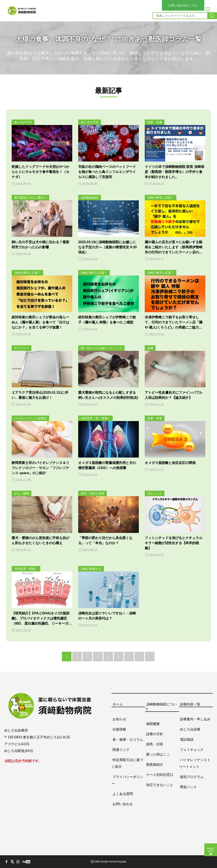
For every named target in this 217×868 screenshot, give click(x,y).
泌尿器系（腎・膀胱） (96, 418)
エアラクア (22, 348)
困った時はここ (158, 754)
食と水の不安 (23, 122)
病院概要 (153, 724)
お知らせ (119, 719)
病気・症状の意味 (93, 493)
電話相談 (187, 739)
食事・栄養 (155, 122)
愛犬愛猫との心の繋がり (31, 198)
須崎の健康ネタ (91, 569)
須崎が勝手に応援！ (161, 198)
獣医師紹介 (155, 764)
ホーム (118, 704)
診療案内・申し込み (195, 719)
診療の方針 (155, 734)
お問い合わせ (123, 804)
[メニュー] (208, 9)
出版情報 (119, 729)
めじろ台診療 (190, 729)
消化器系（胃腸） (26, 569)
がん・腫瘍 (22, 493)
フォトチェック (192, 749)
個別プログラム (192, 777)
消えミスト (155, 493)
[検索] (212, 16)
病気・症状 (155, 744)
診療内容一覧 (190, 704)
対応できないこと (160, 785)
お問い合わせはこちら (183, 5)
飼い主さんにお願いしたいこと (102, 348)
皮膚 (150, 348)
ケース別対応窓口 (160, 775)
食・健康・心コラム (128, 739)
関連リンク (121, 749)
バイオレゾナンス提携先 (31, 418)
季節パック (188, 787)
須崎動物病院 (90, 198)
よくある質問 (123, 794)
